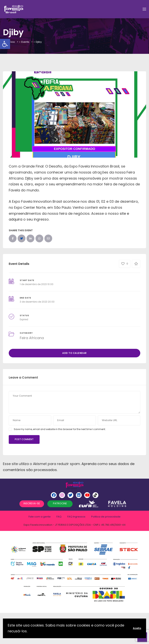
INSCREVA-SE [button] (32, 503)
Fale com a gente (40, 517)
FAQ (59, 517)
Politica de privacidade (106, 517)
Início (12, 42)
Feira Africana (32, 338)
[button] (5, 44)
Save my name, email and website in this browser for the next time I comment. (60, 429)
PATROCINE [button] (60, 503)
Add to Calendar (74, 353)
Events (25, 42)
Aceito (137, 628)
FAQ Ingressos (76, 517)
